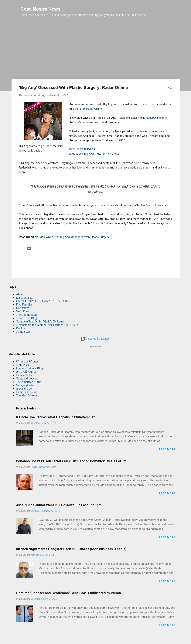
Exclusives (23, 308)
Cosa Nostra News (41, 9)
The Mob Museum (27, 395)
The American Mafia (29, 382)
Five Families (24, 304)
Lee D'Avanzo (25, 298)
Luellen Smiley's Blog (29, 368)
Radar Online (94, 109)
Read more (167, 449)
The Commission (26, 315)
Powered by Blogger (96, 339)
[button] (170, 88)
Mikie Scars (23, 332)
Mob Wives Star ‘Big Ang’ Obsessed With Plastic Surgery (74, 237)
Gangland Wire (25, 385)
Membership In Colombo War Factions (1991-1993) (48, 325)
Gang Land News (27, 392)
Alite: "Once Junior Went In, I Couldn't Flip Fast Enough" (59, 505)
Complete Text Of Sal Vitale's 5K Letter (40, 321)
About (20, 294)
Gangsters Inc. (25, 375)
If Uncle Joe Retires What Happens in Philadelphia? (56, 417)
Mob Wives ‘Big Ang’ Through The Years (94, 154)
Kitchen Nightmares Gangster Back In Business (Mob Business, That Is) (71, 549)
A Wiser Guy (24, 389)
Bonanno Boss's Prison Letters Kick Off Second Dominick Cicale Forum (71, 461)
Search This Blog (27, 318)
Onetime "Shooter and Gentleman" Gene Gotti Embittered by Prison (68, 593)
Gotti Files (22, 311)
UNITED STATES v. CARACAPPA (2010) (42, 301)
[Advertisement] (96, 50)
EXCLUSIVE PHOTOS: (82, 149)
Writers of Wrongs (27, 361)
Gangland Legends (27, 378)
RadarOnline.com (157, 118)
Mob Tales (22, 365)
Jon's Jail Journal (26, 372)
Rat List (21, 328)
